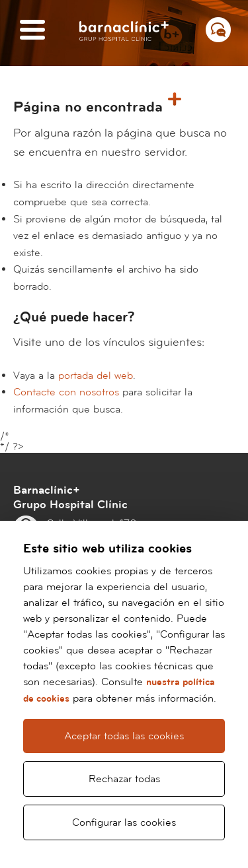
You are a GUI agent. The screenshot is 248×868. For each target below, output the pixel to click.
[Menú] (32, 31)
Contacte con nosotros (66, 392)
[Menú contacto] (218, 30)
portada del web (96, 376)
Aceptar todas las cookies (124, 736)
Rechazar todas (124, 779)
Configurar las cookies (124, 822)
